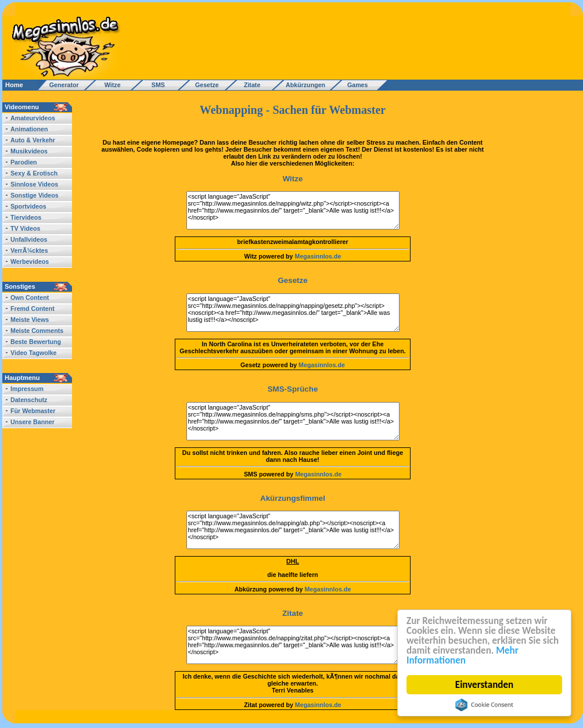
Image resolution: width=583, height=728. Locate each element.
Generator (59, 85)
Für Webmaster (33, 411)
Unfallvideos (29, 239)
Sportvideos (28, 206)
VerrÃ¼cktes (29, 250)
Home (14, 85)
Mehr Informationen (463, 655)
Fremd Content (33, 309)
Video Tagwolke (34, 353)
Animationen (29, 129)
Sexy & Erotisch (34, 173)
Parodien (24, 162)
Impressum (27, 389)
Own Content (30, 297)
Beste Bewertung (36, 342)
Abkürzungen (305, 85)
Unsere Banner (33, 422)
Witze (109, 85)
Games (356, 85)
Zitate (249, 85)
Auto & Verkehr (33, 140)
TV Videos (25, 228)
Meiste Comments (37, 331)
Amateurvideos (33, 118)
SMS (155, 85)
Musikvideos (29, 151)
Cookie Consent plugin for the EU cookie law (484, 705)
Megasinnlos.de (318, 256)
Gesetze (205, 85)
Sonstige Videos (35, 195)
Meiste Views (30, 320)
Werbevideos (30, 261)
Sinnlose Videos (34, 184)
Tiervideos (26, 217)
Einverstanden (484, 685)
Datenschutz (29, 400)
